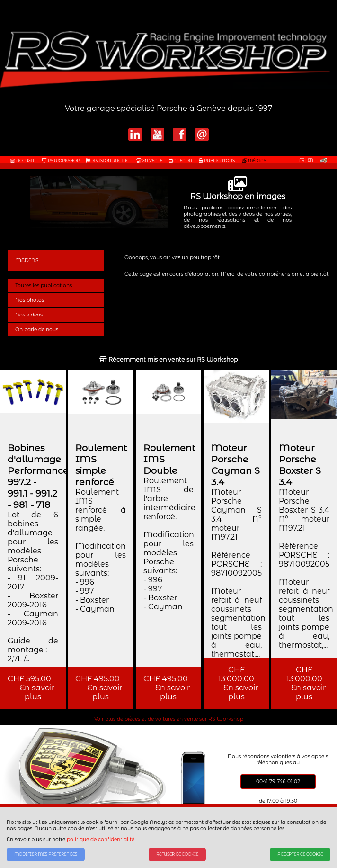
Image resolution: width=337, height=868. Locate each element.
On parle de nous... (38, 330)
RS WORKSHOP (61, 161)
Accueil (22, 161)
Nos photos (30, 300)
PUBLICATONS (217, 161)
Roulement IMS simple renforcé (101, 465)
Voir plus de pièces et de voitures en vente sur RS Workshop (169, 719)
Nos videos (29, 315)
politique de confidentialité (101, 839)
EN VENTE (149, 161)
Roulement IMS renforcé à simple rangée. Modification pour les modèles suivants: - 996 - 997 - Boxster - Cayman (101, 551)
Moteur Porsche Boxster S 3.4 (300, 465)
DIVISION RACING (108, 161)
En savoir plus (33, 692)
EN (310, 160)
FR (302, 160)
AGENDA (181, 161)
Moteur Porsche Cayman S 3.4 (235, 465)
